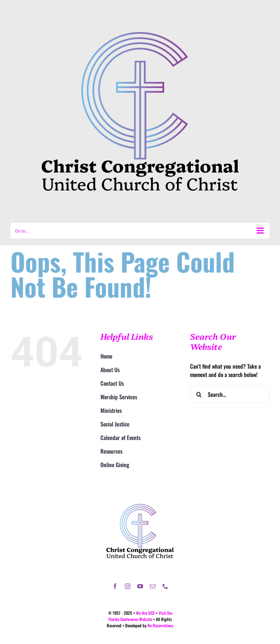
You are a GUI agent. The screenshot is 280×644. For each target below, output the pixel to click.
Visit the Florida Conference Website (140, 616)
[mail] (153, 586)
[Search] (199, 394)
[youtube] (140, 586)
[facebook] (115, 586)
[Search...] (230, 394)
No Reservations (160, 625)
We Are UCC (145, 613)
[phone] (165, 586)
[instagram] (128, 586)
